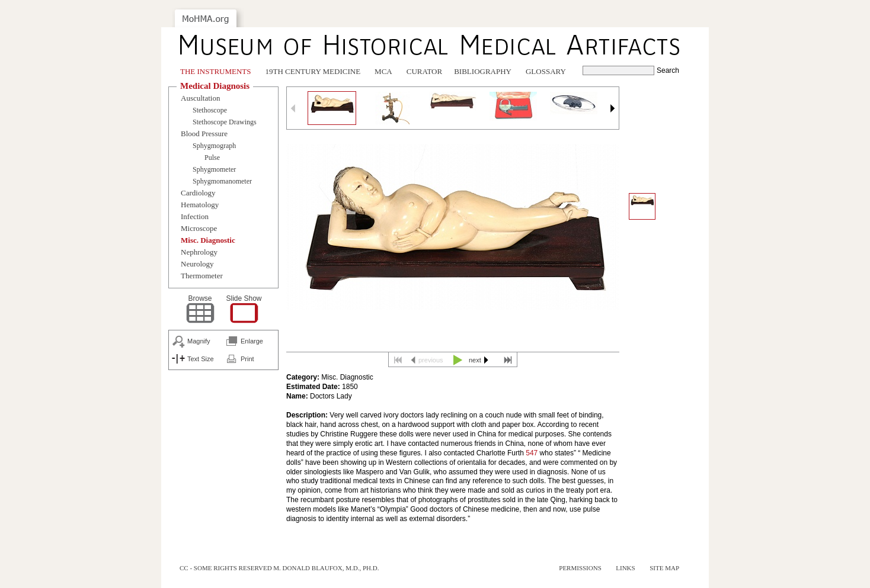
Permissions (580, 568)
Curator (424, 71)
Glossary (546, 71)
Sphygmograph (214, 146)
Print (247, 359)
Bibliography (483, 71)
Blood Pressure (204, 134)
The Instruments (216, 71)
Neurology (197, 264)
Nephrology (199, 252)
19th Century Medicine (313, 71)
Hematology (200, 205)
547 (532, 453)
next (475, 360)
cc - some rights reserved (226, 568)
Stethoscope (210, 110)
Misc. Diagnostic (208, 240)
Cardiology (198, 193)
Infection (195, 216)
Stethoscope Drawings (225, 122)
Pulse (212, 158)
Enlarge (252, 341)
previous (431, 360)
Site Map (664, 568)
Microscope (199, 228)
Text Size (201, 359)
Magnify (199, 341)
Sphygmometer (214, 169)
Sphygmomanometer (222, 181)
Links (625, 568)
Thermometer (202, 276)
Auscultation (200, 98)
